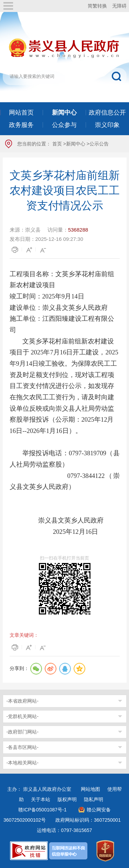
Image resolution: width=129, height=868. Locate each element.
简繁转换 (97, 6)
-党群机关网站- (23, 716)
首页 (57, 144)
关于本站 (41, 799)
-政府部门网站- (23, 732)
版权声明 (67, 799)
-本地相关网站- (23, 763)
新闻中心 (76, 144)
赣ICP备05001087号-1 (42, 810)
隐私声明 (94, 799)
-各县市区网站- (23, 747)
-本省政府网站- (23, 701)
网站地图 (90, 789)
